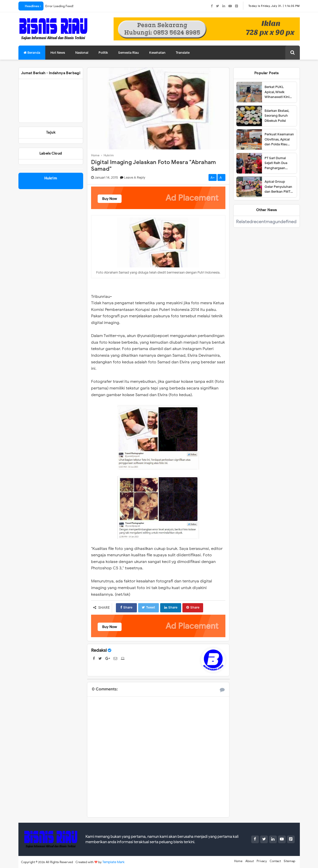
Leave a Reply (135, 177)
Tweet (147, 608)
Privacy (262, 861)
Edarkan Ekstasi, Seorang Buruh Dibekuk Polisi (277, 116)
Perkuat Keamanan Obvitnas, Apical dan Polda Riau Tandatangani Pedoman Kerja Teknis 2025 (279, 139)
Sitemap (289, 861)
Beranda (32, 53)
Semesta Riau (129, 53)
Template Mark (113, 862)
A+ (213, 177)
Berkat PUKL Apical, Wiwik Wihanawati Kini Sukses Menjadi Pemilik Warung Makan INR (277, 92)
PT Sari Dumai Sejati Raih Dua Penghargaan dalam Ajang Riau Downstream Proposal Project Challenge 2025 (278, 163)
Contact (275, 861)
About (250, 861)
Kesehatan (157, 53)
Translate (183, 53)
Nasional (82, 53)
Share (125, 608)
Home (238, 861)
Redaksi (99, 650)
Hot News (58, 53)
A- (221, 177)
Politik (103, 53)
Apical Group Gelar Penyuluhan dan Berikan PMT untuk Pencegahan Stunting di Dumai (279, 187)
